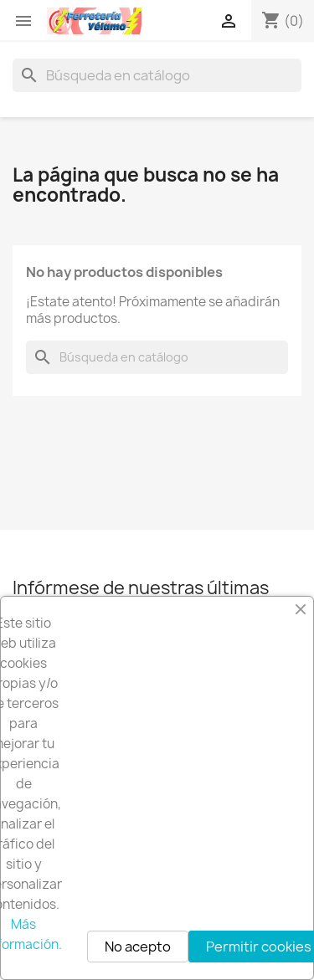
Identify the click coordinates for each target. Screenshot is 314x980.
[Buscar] (157, 75)
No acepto (138, 947)
